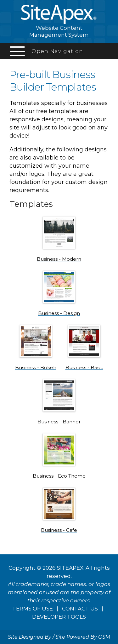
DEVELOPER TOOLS (59, 617)
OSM (104, 637)
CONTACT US (80, 609)
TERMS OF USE (33, 609)
